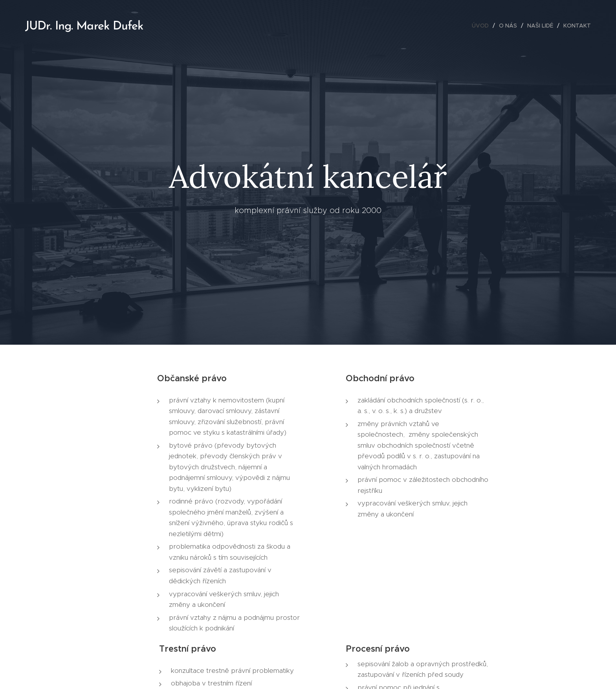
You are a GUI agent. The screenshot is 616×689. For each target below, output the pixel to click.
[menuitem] (482, 26)
